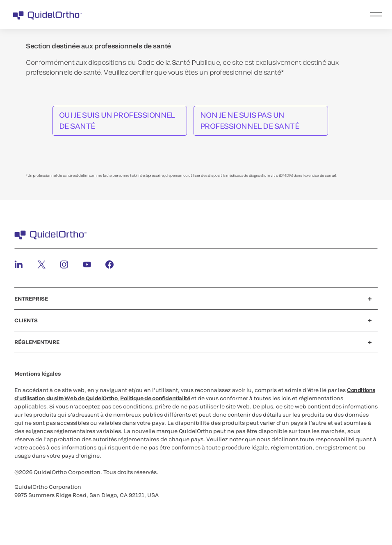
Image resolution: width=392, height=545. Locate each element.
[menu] (246, 14)
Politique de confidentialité (155, 398)
